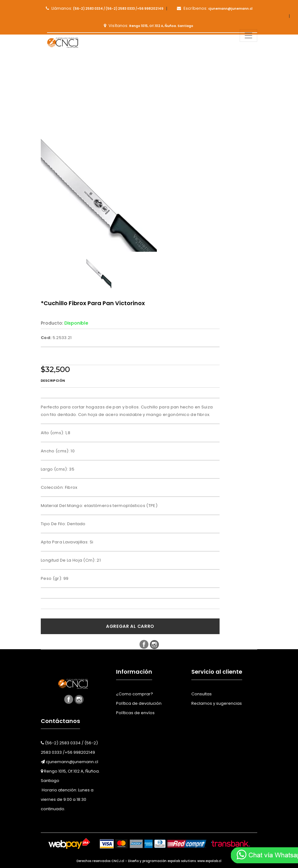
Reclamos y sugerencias (217, 703)
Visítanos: (149, 26)
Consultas (202, 694)
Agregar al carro (130, 626)
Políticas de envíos (135, 713)
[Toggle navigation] (248, 35)
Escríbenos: (215, 8)
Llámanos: (105, 8)
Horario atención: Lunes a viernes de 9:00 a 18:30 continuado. (67, 799)
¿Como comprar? (135, 694)
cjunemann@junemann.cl (69, 762)
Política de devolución (139, 703)
